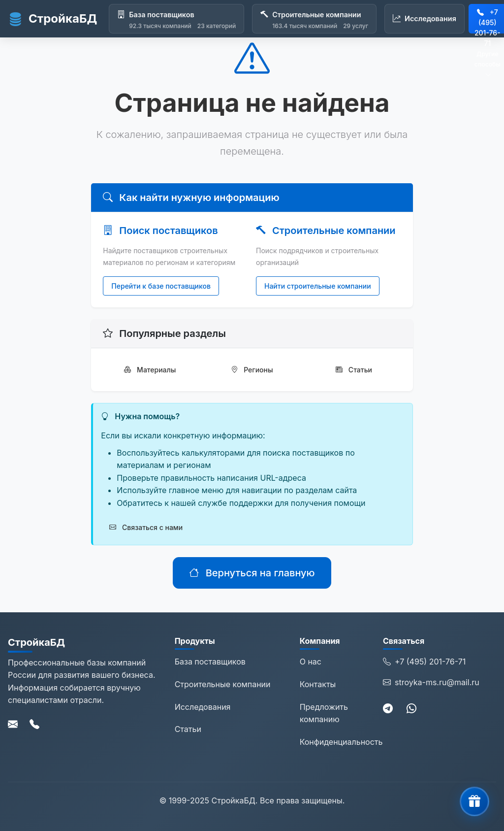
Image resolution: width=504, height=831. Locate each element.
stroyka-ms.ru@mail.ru (431, 683)
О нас (311, 662)
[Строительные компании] (314, 19)
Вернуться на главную (252, 573)
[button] (474, 801)
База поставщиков (210, 662)
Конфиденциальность (341, 742)
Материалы (150, 370)
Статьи (354, 370)
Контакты (318, 684)
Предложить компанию (324, 713)
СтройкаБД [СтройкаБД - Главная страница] (52, 19)
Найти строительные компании (318, 286)
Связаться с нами (146, 527)
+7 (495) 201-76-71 (424, 662)
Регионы (252, 370)
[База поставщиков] (176, 19)
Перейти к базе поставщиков (161, 286)
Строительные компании (223, 684)
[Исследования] (425, 19)
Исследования (203, 707)
